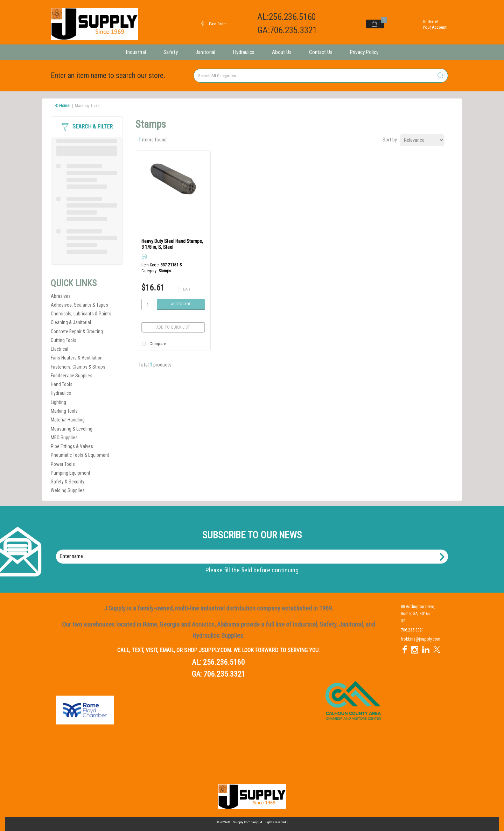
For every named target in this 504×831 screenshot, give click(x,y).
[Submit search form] (440, 76)
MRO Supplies (64, 438)
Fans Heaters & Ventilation (77, 358)
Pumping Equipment (71, 473)
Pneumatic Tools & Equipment (80, 455)
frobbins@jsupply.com (421, 639)
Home (62, 106)
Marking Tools (87, 106)
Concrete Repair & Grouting (77, 331)
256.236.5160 (224, 662)
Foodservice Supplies (72, 376)
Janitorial (205, 52)
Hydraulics (244, 52)
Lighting (58, 402)
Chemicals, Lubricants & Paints (81, 314)
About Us (282, 52)
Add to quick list (173, 327)
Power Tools (63, 464)
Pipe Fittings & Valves (72, 446)
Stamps (165, 271)
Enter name (254, 549)
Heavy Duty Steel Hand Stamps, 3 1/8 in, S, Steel (172, 244)
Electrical (59, 349)
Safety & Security (68, 482)
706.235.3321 (224, 674)
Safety (171, 52)
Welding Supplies (68, 490)
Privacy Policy (364, 52)
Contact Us (321, 52)
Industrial (136, 52)
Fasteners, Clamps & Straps (78, 367)
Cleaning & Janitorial (71, 322)
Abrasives (61, 296)
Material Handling (68, 420)
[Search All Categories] (321, 76)
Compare (153, 344)
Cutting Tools (64, 340)
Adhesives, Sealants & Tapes (79, 305)
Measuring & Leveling (72, 429)
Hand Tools (62, 384)
